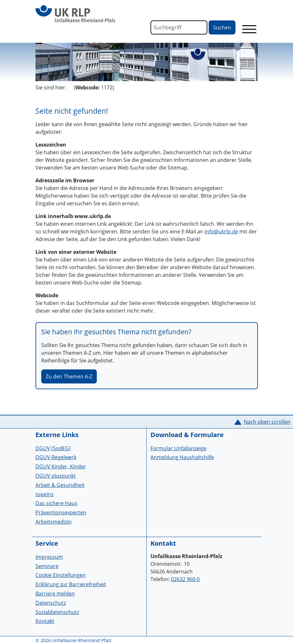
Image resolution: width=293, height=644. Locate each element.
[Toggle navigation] (249, 29)
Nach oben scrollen (267, 422)
